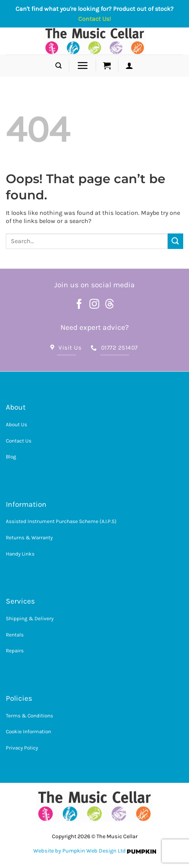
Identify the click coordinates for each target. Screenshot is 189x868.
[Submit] (175, 241)
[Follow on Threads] (110, 305)
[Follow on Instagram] (94, 305)
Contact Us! (94, 19)
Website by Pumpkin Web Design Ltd (80, 851)
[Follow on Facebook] (79, 305)
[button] (58, 66)
